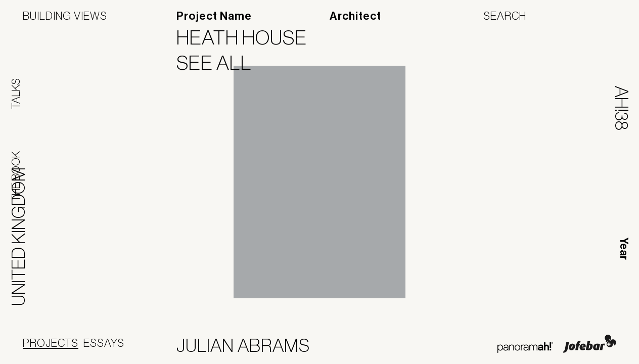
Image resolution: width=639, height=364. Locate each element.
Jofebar (590, 344)
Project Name (214, 16)
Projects (51, 343)
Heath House (248, 37)
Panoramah (525, 348)
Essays (104, 343)
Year (624, 249)
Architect (355, 16)
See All (220, 63)
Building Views (65, 16)
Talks (16, 94)
